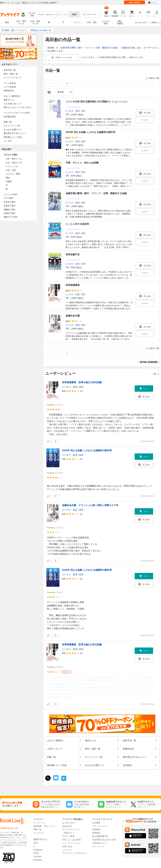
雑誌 (8, 178)
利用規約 (96, 833)
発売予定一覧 (10, 70)
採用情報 (96, 830)
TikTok (36, 853)
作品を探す (67, 826)
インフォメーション (71, 843)
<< (51, 83)
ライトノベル (12, 166)
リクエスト (67, 850)
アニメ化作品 (10, 83)
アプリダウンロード (71, 830)
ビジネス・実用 (13, 174)
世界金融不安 (73, 254)
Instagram (38, 850)
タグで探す (9, 198)
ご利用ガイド (155, 23)
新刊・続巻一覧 (11, 74)
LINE (36, 843)
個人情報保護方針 (100, 836)
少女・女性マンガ (35, 22)
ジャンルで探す (11, 194)
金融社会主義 (128, 48)
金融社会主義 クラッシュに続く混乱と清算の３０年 (90, 505)
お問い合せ (67, 846)
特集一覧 (8, 122)
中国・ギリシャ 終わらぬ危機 (82, 163)
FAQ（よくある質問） (72, 840)
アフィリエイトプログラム (74, 853)
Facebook (38, 860)
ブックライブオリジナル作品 (17, 113)
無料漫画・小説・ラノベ (44, 826)
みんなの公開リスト (13, 130)
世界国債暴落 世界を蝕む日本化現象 (82, 382)
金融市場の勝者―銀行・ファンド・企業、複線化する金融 (89, 48)
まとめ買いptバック (13, 104)
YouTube (37, 857)
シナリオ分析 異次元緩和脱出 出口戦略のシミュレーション (97, 102)
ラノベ (77, 22)
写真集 (9, 181)
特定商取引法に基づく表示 (104, 840)
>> (154, 83)
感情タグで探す (11, 217)
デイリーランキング (13, 78)
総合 (7, 22)
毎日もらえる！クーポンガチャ (18, 107)
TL (63, 22)
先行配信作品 (10, 117)
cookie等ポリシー (100, 843)
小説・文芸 (92, 22)
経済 (83, 111)
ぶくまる (8, 141)
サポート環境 (68, 836)
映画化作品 (9, 91)
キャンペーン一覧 (12, 126)
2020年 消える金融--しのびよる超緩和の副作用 (90, 132)
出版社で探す (10, 213)
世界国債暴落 (73, 285)
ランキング (38, 833)
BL (49, 22)
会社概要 (96, 823)
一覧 (156, 374)
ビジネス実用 (106, 22)
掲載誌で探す (10, 210)
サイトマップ (98, 846)
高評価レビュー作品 (13, 137)
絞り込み (32, 15)
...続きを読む (61, 434)
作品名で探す (10, 202)
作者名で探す (10, 206)
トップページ (39, 823)
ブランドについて (100, 826)
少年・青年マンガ (21, 22)
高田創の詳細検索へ (150, 362)
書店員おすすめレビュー (15, 133)
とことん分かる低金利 (77, 224)
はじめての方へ (142, 23)
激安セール (9, 100)
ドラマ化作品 (10, 87)
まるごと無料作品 (12, 96)
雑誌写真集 (120, 22)
